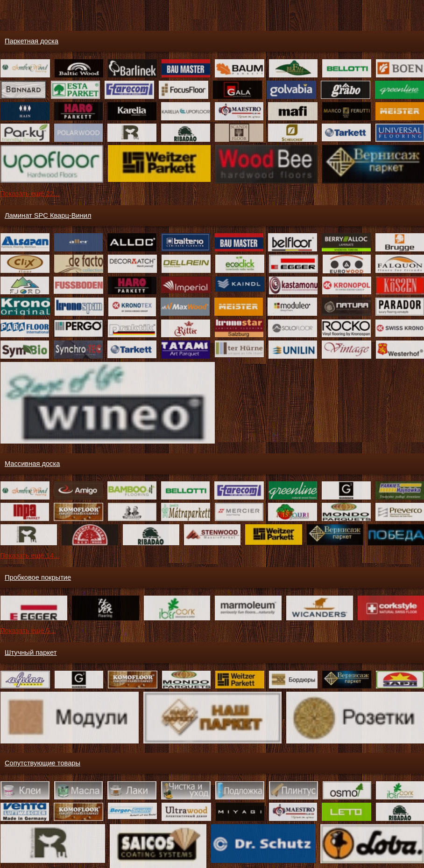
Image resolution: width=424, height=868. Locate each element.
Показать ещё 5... (28, 631)
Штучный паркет (31, 653)
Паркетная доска (32, 41)
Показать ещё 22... (30, 194)
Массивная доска (32, 464)
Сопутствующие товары (42, 763)
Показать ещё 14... (30, 556)
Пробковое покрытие (38, 577)
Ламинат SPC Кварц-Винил (48, 215)
